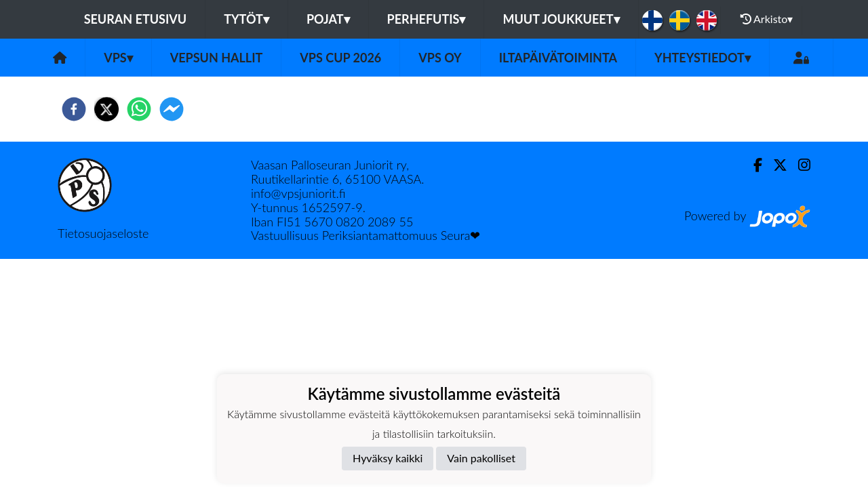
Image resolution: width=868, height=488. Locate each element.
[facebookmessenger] (172, 109)
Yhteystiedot (703, 58)
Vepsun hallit (217, 58)
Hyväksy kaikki (388, 458)
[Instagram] (799, 165)
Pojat (328, 19)
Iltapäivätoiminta (558, 58)
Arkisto (767, 19)
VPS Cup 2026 (340, 58)
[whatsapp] (139, 109)
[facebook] (74, 109)
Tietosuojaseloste (103, 233)
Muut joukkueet (561, 19)
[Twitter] (775, 165)
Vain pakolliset (481, 458)
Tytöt (246, 19)
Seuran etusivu (136, 19)
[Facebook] (752, 165)
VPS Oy (440, 58)
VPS (118, 58)
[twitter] (106, 109)
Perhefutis (427, 19)
